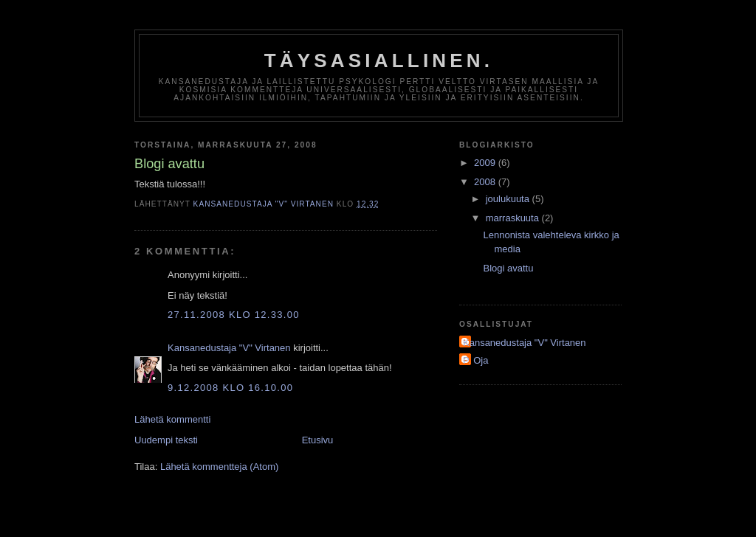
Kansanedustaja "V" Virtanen (229, 348)
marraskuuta (514, 218)
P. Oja (475, 360)
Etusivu (318, 440)
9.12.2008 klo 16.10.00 (230, 388)
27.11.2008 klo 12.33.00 (234, 315)
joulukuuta (509, 199)
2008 (486, 182)
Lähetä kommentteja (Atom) (219, 467)
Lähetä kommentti (172, 419)
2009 (486, 163)
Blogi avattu (508, 268)
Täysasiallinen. (379, 60)
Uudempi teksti (166, 440)
